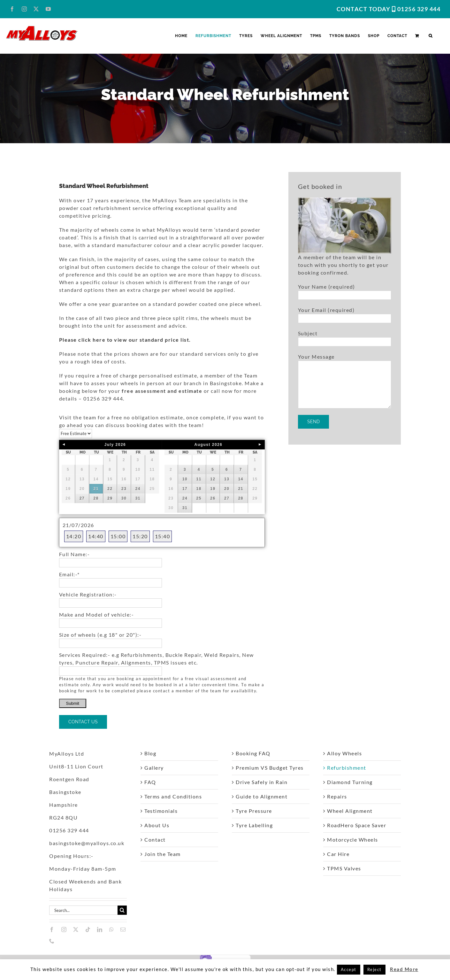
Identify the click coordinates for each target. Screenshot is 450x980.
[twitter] (76, 929)
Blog (150, 753)
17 (185, 489)
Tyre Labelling (254, 825)
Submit (73, 703)
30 (124, 498)
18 (199, 489)
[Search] (122, 910)
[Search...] (83, 910)
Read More (404, 969)
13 (227, 479)
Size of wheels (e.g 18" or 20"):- (100, 635)
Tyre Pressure (254, 811)
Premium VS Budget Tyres (270, 768)
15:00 (118, 536)
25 (199, 498)
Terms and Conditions (173, 796)
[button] (431, 36)
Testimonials (161, 811)
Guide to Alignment (262, 796)
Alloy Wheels (344, 753)
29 (110, 498)
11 (199, 479)
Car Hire (338, 854)
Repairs (337, 796)
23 (124, 489)
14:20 (74, 536)
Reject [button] (374, 969)
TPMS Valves (344, 868)
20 (227, 489)
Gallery (154, 768)
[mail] (123, 929)
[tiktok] (88, 929)
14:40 (96, 536)
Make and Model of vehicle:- (97, 614)
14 (241, 479)
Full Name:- (75, 554)
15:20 (140, 536)
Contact (155, 840)
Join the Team (163, 854)
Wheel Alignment (350, 811)
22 (110, 489)
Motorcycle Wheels (353, 840)
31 (138, 498)
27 (82, 498)
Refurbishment (347, 768)
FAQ (150, 782)
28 (96, 498)
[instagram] (64, 929)
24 (138, 489)
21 (96, 489)
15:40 (163, 536)
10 (185, 479)
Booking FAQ (253, 753)
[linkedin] (100, 929)
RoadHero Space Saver (357, 825)
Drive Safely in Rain (262, 782)
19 (213, 489)
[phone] (52, 941)
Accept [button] (349, 969)
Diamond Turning (350, 782)
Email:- (69, 574)
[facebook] (52, 929)
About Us (157, 825)
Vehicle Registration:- (88, 594)
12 (213, 479)
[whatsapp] (112, 929)
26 (213, 498)
